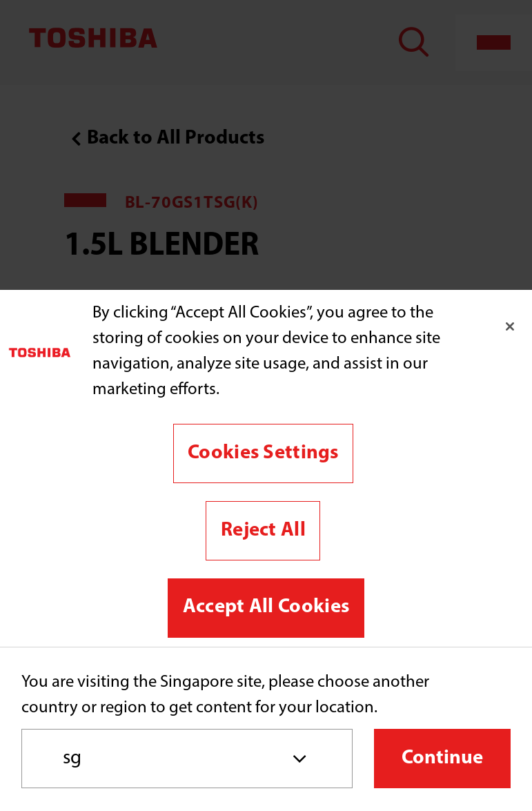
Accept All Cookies (266, 607)
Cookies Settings (263, 453)
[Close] (510, 326)
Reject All (263, 530)
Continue (442, 758)
